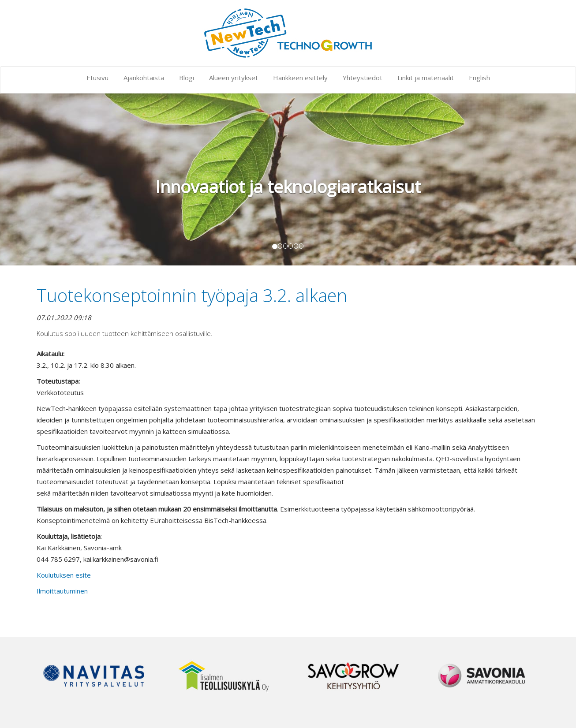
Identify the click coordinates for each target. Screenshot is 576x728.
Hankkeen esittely (300, 78)
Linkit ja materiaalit (426, 78)
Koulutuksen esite (64, 575)
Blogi (187, 78)
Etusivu (97, 78)
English (479, 78)
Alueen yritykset (234, 78)
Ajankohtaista (144, 78)
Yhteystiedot (363, 78)
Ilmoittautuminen (62, 591)
